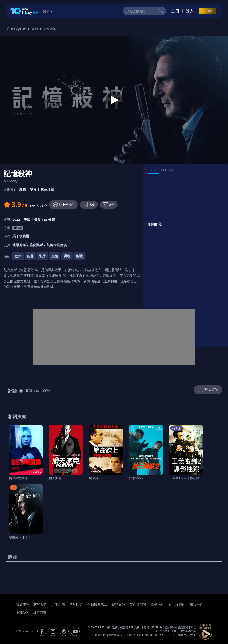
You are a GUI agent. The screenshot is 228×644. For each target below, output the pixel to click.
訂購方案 (40, 612)
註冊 (175, 11)
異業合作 (157, 605)
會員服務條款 (97, 605)
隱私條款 (118, 605)
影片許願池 (177, 605)
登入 (190, 11)
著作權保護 (138, 605)
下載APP (22, 612)
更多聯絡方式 (188, 631)
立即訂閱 (208, 11)
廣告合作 (196, 605)
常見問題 (76, 605)
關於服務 (23, 605)
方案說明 (58, 605)
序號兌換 (41, 605)
